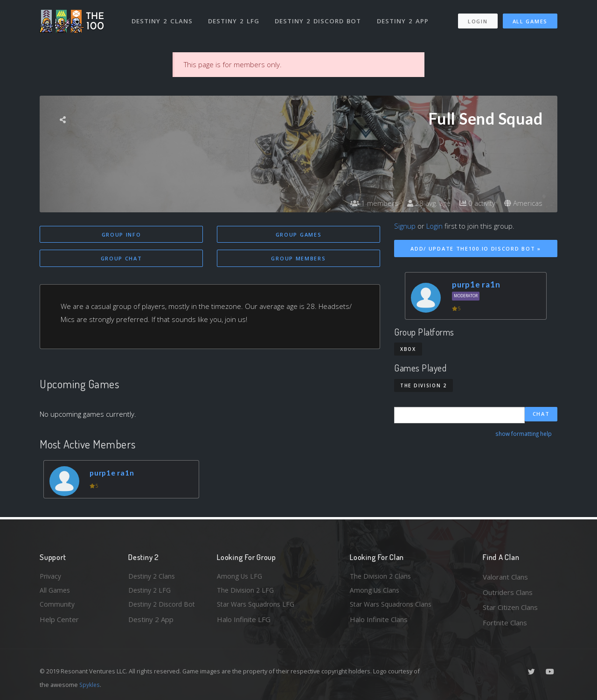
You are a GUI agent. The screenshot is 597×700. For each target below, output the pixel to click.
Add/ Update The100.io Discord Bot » (476, 248)
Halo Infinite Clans (379, 623)
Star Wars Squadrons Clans (393, 607)
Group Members (298, 259)
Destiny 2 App (404, 18)
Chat (541, 415)
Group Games (299, 234)
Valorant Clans (505, 577)
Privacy (51, 577)
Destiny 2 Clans (163, 18)
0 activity (475, 203)
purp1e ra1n (115, 474)
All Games (530, 18)
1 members (368, 203)
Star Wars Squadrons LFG (258, 607)
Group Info (121, 234)
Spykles (90, 685)
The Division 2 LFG (247, 592)
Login (477, 18)
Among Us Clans (376, 592)
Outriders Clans (508, 592)
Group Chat (121, 259)
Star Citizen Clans (510, 607)
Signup (405, 226)
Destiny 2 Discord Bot (320, 18)
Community (58, 607)
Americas (523, 203)
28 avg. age (424, 203)
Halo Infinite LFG (244, 623)
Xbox (408, 349)
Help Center (59, 623)
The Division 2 (423, 385)
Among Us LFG (241, 577)
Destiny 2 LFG (235, 18)
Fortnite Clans (505, 623)
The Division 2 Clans (382, 577)
